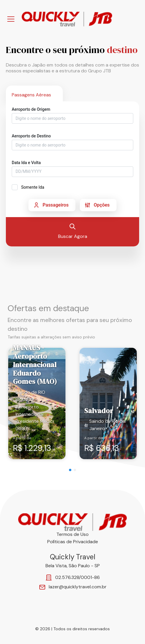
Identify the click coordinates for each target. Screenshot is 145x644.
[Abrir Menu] (11, 19)
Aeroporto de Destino (31, 136)
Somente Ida (33, 187)
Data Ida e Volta (26, 163)
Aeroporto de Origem (31, 109)
